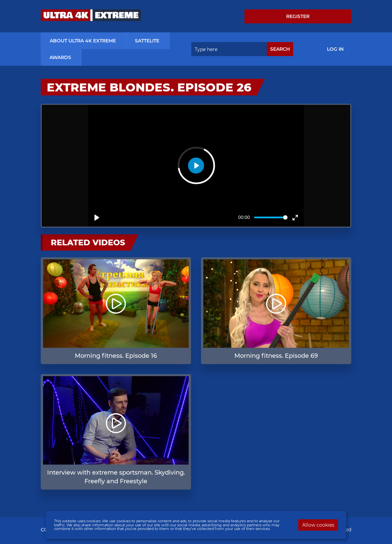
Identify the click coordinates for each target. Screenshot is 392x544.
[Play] (97, 218)
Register (298, 16)
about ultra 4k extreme (83, 41)
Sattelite (147, 41)
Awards (60, 57)
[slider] (271, 217)
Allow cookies (318, 525)
